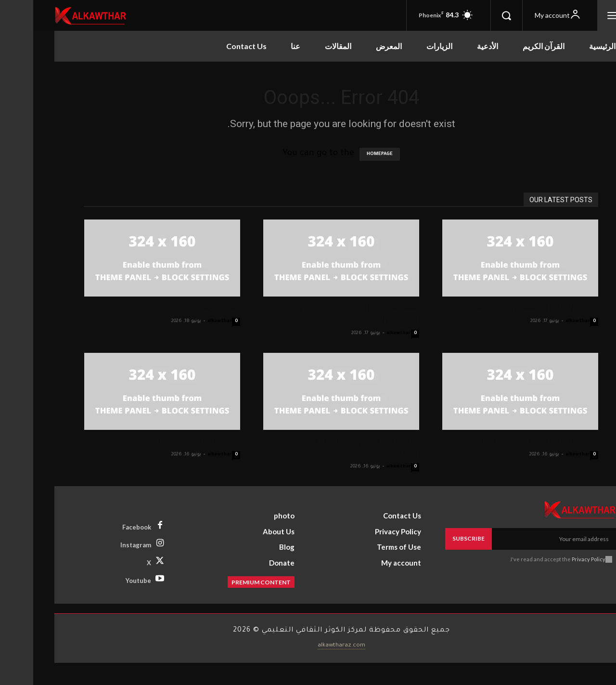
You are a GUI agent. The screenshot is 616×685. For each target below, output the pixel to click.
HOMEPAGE (346, 154)
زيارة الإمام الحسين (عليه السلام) (496, 309)
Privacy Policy (555, 559)
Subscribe (435, 538)
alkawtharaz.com (308, 646)
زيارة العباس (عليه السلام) (153, 442)
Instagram (103, 545)
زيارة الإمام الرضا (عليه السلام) (501, 442)
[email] (521, 539)
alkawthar (186, 321)
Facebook (103, 527)
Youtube (105, 581)
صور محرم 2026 (172, 309)
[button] (473, 15)
